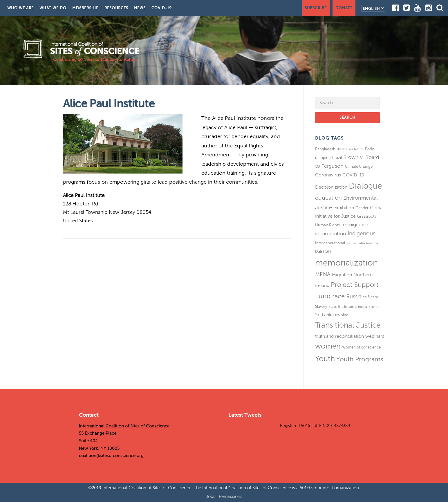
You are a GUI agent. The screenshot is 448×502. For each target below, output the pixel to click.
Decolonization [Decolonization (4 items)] (331, 187)
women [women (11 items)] (328, 346)
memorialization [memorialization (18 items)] (346, 263)
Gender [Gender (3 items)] (362, 208)
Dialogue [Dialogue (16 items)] (365, 186)
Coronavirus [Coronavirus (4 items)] (328, 175)
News (140, 8)
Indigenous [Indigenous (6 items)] (361, 233)
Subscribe (316, 8)
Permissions (231, 496)
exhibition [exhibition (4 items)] (344, 208)
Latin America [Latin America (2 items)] (368, 243)
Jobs (211, 496)
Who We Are (20, 8)
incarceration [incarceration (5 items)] (331, 234)
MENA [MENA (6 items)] (323, 274)
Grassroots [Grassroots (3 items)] (367, 216)
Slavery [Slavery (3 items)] (321, 307)
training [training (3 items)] (342, 315)
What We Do (53, 8)
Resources (116, 8)
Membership (85, 8)
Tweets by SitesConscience (254, 426)
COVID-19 (162, 8)
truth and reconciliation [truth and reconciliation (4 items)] (339, 336)
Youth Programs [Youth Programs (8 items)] (360, 359)
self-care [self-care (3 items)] (371, 297)
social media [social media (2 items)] (358, 307)
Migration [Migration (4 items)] (342, 275)
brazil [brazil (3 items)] (337, 158)
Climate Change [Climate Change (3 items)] (359, 166)
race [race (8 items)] (338, 296)
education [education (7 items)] (328, 198)
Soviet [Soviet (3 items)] (374, 307)
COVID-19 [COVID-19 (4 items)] (353, 175)
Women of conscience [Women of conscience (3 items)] (361, 347)
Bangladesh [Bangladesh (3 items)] (325, 149)
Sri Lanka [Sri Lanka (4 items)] (324, 315)
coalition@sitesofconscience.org (111, 456)
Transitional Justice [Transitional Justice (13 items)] (348, 325)
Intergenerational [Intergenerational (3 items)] (330, 243)
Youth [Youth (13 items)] (325, 359)
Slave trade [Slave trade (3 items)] (338, 307)
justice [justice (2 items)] (351, 243)
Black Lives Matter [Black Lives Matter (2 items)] (350, 149)
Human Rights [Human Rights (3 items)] (327, 225)
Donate (344, 8)
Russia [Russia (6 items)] (354, 296)
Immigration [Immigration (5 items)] (355, 225)
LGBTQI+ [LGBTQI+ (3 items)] (323, 251)
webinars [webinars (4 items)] (375, 336)
